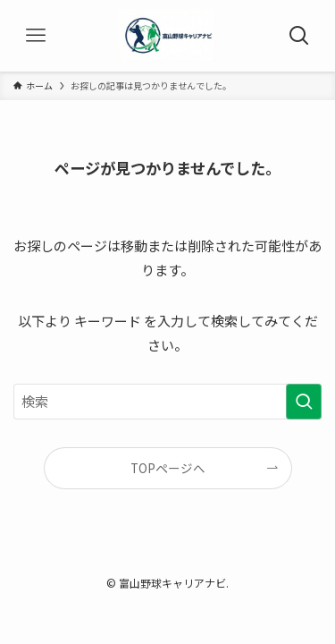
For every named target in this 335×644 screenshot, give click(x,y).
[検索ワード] (167, 402)
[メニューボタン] (36, 36)
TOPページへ (168, 468)
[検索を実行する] (304, 402)
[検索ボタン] (299, 36)
